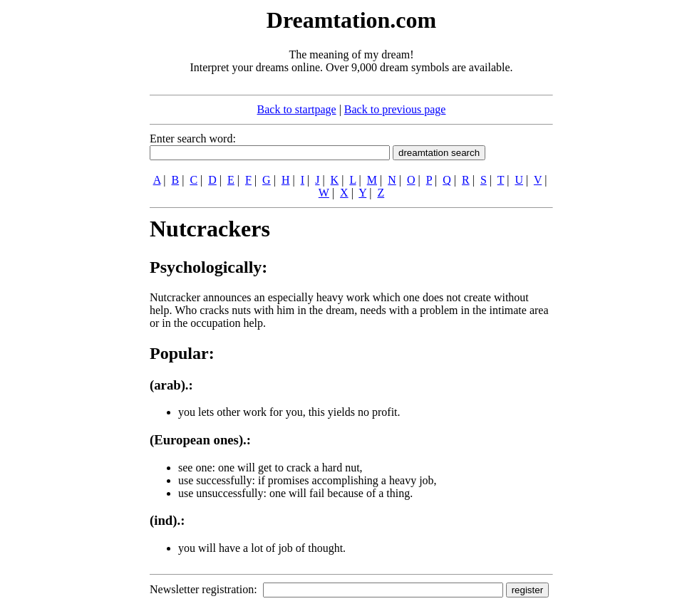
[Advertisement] (63, 219)
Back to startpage (297, 109)
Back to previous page (395, 109)
